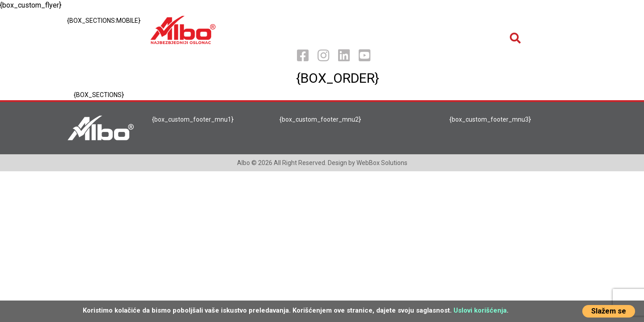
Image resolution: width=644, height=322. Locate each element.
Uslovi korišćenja (480, 310)
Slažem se (609, 311)
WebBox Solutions (382, 163)
